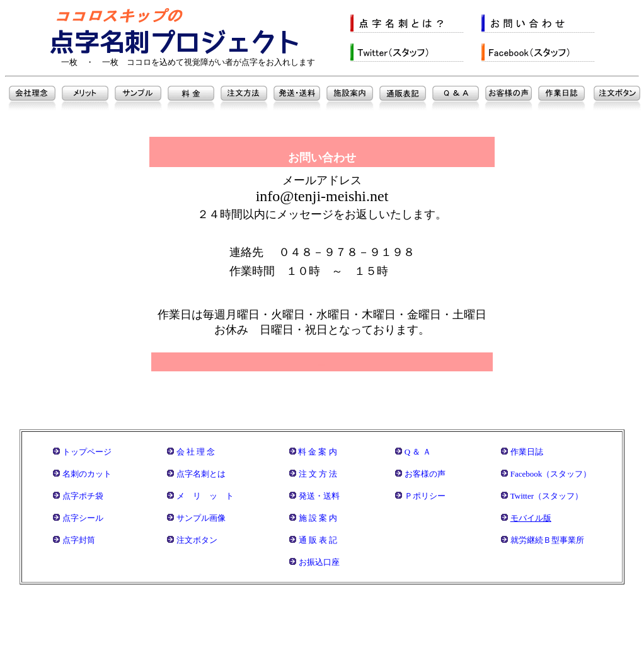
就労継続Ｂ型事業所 (547, 540)
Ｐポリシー (425, 496)
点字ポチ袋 (83, 496)
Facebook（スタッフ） (551, 474)
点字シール (83, 518)
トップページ (87, 452)
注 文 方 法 (318, 474)
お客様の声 (425, 474)
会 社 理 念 (196, 452)
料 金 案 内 (318, 452)
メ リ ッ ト (205, 496)
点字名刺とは (201, 474)
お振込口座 (319, 562)
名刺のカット (87, 474)
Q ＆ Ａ (418, 452)
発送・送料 (319, 496)
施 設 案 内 (318, 518)
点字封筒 (79, 540)
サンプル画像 (201, 518)
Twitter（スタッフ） (547, 496)
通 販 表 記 (318, 540)
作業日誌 (527, 452)
